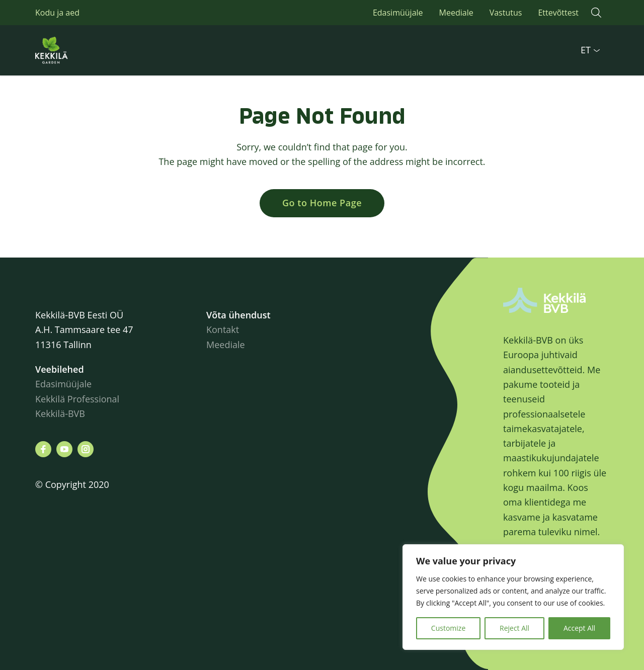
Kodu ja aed (57, 13)
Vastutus (506, 13)
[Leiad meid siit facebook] (43, 449)
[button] (596, 13)
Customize (448, 628)
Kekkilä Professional (78, 399)
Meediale (456, 13)
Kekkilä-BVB (60, 413)
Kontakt (223, 329)
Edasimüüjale (398, 13)
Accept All (579, 628)
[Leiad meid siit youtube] (64, 449)
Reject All (514, 628)
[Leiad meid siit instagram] (86, 449)
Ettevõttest (558, 13)
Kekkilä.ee (75, 50)
